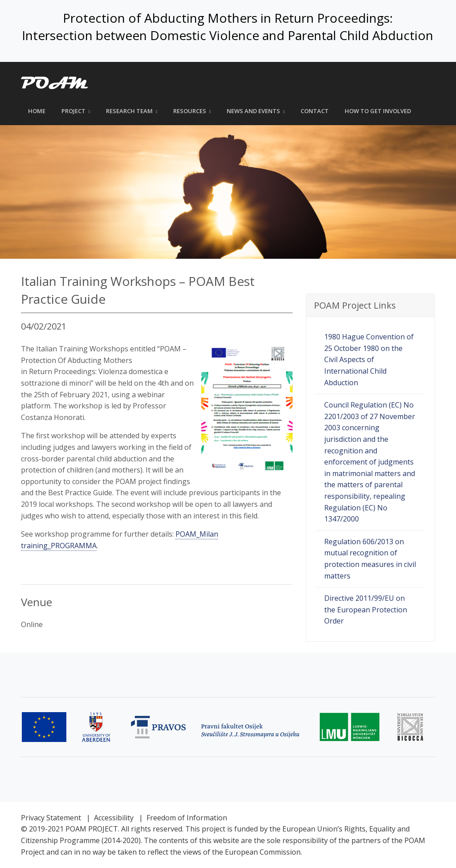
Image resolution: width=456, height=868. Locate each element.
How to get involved (378, 111)
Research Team (129, 111)
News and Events (253, 111)
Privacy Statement (51, 818)
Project (73, 111)
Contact (315, 111)
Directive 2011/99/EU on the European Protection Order (366, 609)
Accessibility (114, 818)
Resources (190, 111)
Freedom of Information (187, 818)
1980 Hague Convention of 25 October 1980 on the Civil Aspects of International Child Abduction (369, 359)
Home (37, 111)
